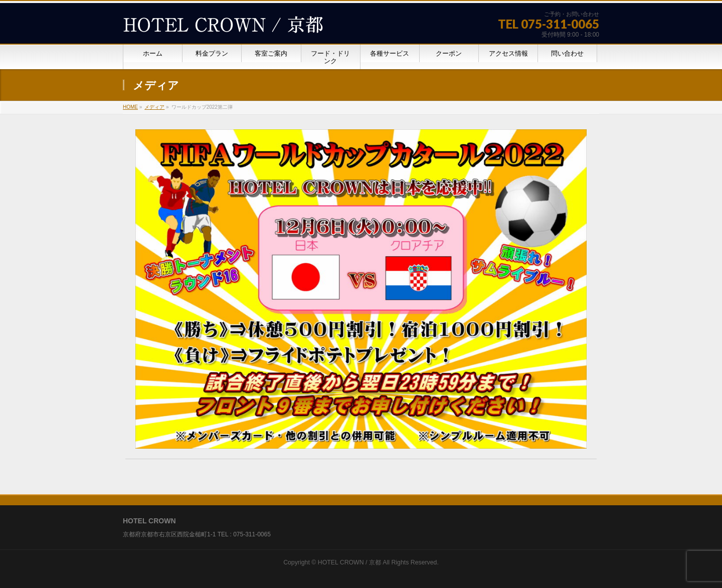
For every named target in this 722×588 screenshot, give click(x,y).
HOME (130, 107)
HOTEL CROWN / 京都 (349, 562)
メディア (154, 107)
